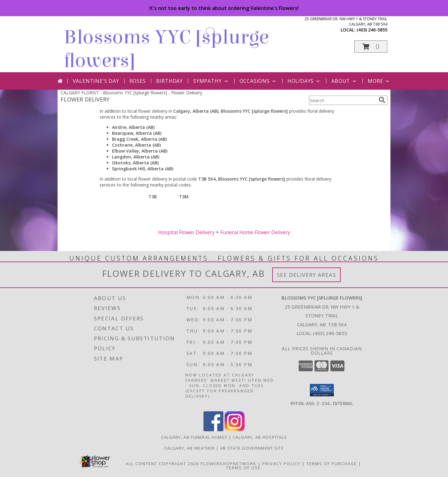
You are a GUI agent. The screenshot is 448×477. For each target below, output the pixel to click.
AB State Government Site (252, 448)
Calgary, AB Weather (190, 448)
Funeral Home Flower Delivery (255, 232)
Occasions (258, 81)
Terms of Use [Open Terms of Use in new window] (243, 467)
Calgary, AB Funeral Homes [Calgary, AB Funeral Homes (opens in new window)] (194, 437)
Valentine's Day (96, 81)
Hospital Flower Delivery (186, 232)
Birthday (170, 81)
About (344, 81)
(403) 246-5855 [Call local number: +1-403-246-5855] (372, 30)
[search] (382, 100)
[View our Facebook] (213, 429)
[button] (371, 47)
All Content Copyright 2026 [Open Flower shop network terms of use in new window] (162, 463)
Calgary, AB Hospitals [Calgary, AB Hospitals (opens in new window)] (260, 437)
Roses (138, 81)
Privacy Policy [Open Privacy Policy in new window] (281, 463)
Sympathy (211, 81)
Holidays (304, 81)
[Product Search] (343, 100)
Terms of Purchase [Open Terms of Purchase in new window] (332, 463)
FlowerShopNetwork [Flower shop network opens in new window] (229, 463)
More (379, 81)
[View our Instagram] (235, 429)
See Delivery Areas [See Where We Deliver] (307, 275)
